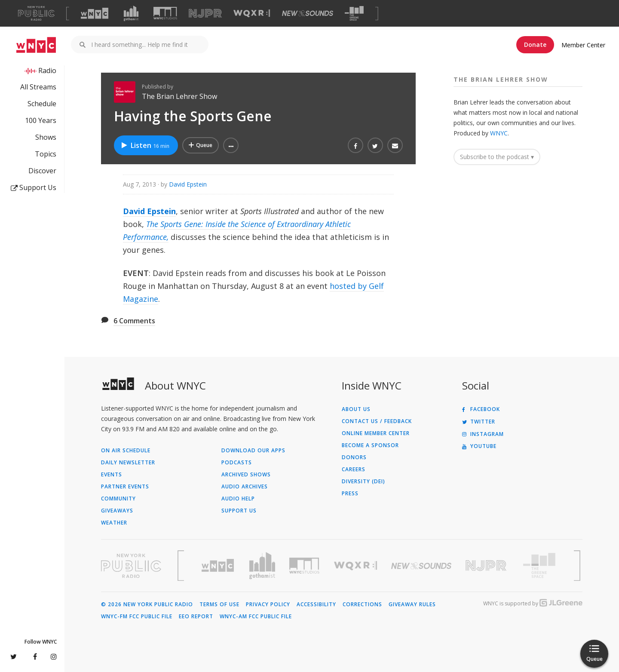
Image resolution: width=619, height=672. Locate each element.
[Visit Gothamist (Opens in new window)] (131, 13)
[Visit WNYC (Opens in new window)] (95, 13)
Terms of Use (219, 604)
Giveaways (117, 511)
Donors (354, 457)
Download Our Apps (253, 451)
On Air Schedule (126, 451)
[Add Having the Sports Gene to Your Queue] (201, 145)
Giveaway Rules (412, 604)
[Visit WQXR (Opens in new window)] (252, 14)
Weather (114, 523)
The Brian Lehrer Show (179, 96)
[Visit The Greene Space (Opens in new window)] (354, 14)
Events (112, 475)
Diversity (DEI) (363, 482)
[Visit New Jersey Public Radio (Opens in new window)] (487, 566)
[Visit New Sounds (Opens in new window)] (308, 13)
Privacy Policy (268, 604)
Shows (46, 137)
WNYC (499, 133)
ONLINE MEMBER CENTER (376, 433)
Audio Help (238, 499)
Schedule (42, 104)
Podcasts (237, 463)
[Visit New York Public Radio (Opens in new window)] (131, 566)
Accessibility (316, 604)
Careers (354, 469)
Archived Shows (246, 475)
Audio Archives (245, 487)
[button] (231, 145)
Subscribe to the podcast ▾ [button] (497, 157)
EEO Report (196, 617)
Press (350, 494)
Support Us (34, 187)
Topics (46, 154)
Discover (42, 171)
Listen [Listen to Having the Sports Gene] (145, 145)
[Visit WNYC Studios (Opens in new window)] (165, 13)
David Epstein (188, 184)
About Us (356, 409)
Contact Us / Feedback (377, 421)
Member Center (583, 45)
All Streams (38, 87)
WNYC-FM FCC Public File (137, 617)
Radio (47, 71)
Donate (535, 44)
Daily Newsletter (128, 463)
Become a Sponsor (370, 445)
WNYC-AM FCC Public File (256, 617)
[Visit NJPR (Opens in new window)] (205, 14)
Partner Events (125, 487)
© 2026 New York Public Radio (147, 604)
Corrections (362, 604)
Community (118, 499)
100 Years (41, 120)
